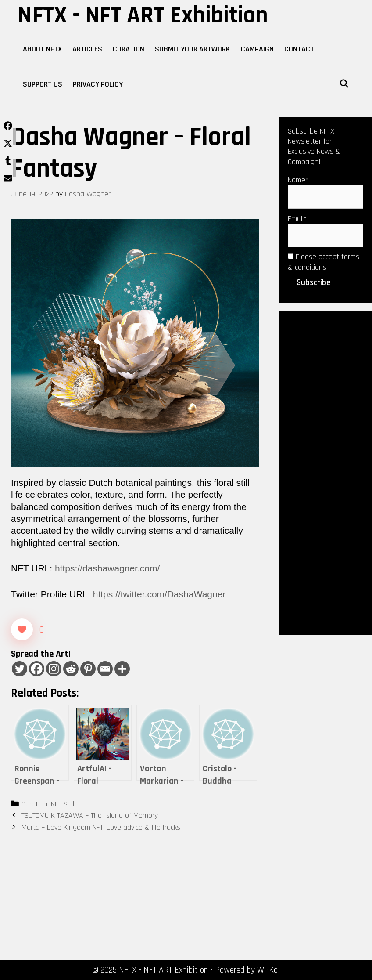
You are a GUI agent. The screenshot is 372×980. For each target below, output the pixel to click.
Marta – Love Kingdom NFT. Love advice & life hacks (101, 827)
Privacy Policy (98, 84)
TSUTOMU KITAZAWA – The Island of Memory (90, 815)
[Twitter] (20, 669)
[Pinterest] (88, 669)
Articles (87, 49)
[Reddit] (71, 669)
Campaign (257, 49)
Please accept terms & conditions (324, 262)
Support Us (43, 84)
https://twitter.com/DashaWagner (159, 594)
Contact (299, 49)
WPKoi (268, 970)
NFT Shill (63, 804)
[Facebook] (37, 669)
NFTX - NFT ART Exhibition (143, 15)
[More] (122, 669)
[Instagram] (54, 669)
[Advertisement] (325, 473)
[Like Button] (22, 629)
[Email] (105, 669)
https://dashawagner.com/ (107, 568)
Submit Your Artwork (193, 49)
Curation (129, 49)
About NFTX (42, 49)
